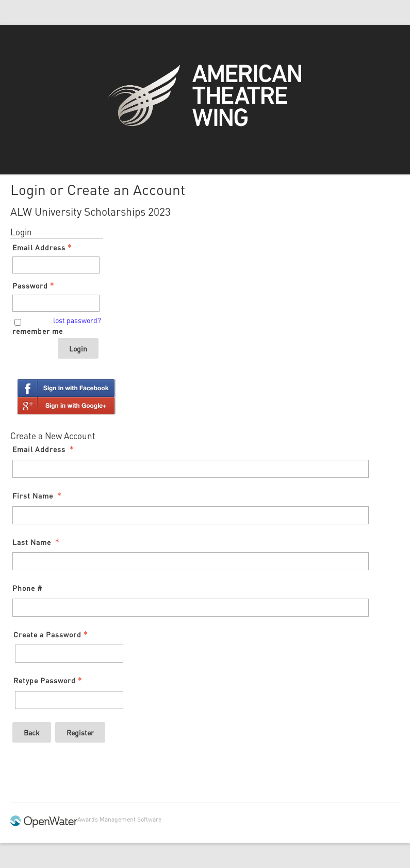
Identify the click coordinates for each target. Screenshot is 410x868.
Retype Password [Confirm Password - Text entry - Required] (49, 680)
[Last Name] (191, 561)
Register (80, 732)
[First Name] (191, 515)
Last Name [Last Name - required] (37, 542)
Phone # (27, 588)
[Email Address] (191, 469)
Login (78, 348)
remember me (38, 331)
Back (32, 732)
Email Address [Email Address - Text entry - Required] (43, 247)
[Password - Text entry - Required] (56, 303)
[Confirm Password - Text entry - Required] (69, 700)
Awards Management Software (119, 819)
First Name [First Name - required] (38, 495)
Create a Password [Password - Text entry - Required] (52, 634)
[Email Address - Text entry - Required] (56, 265)
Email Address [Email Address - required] (44, 449)
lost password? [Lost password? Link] (77, 320)
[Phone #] (191, 608)
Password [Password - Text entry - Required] (34, 285)
